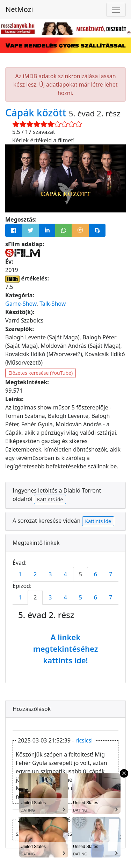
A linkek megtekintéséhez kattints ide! (66, 649)
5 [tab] (81, 574)
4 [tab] (65, 574)
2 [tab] (35, 574)
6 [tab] (96, 574)
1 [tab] (20, 574)
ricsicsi (84, 740)
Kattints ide (50, 499)
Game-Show (21, 304)
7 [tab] (111, 574)
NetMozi (19, 9)
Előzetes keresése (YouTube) (41, 373)
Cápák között (37, 113)
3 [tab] (50, 574)
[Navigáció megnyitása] (116, 10)
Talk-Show (53, 304)
